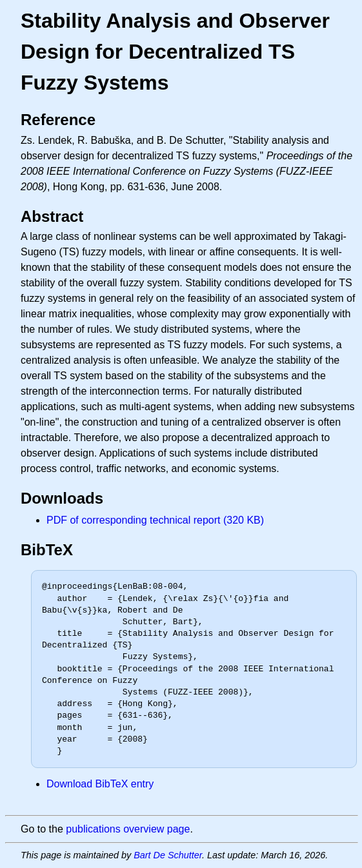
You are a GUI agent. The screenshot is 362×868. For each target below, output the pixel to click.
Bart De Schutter (168, 855)
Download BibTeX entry (100, 784)
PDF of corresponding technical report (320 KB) (155, 520)
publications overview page (128, 829)
